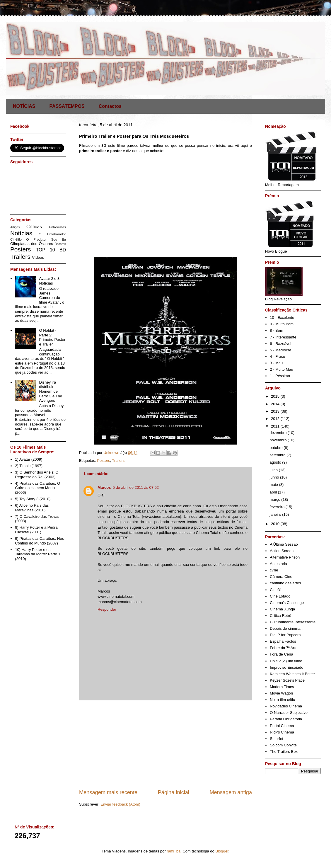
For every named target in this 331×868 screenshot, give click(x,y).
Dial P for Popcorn (285, 635)
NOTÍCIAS (24, 106)
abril (274, 492)
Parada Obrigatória (286, 719)
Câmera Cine (281, 577)
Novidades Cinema (286, 706)
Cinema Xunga (282, 609)
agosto (276, 462)
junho (275, 477)
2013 (276, 411)
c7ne (274, 570)
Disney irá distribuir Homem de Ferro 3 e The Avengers (51, 391)
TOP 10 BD (51, 250)
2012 (276, 419)
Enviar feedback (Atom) (120, 804)
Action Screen (282, 551)
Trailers (118, 461)
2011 (276, 426)
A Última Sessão (284, 544)
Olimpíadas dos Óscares (32, 244)
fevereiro (278, 507)
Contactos (110, 106)
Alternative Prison (285, 557)
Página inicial (174, 792)
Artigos (15, 227)
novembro (279, 440)
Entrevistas (57, 227)
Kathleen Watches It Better (292, 674)
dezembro (279, 433)
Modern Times (282, 687)
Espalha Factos (283, 641)
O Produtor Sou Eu (46, 239)
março (276, 499)
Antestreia (278, 564)
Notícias (21, 233)
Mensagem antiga (231, 792)
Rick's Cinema (282, 732)
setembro (278, 455)
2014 (276, 404)
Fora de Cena (281, 654)
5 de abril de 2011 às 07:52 (136, 487)
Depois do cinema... (287, 628)
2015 (276, 396)
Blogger (222, 851)
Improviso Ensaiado (286, 667)
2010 (276, 524)
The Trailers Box (284, 752)
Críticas (34, 227)
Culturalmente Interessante (293, 622)
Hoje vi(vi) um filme (286, 661)
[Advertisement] (165, 745)
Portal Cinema (282, 726)
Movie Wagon (281, 693)
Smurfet (277, 739)
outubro (277, 448)
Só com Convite (283, 745)
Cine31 (276, 590)
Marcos (104, 487)
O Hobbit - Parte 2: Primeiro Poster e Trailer (52, 337)
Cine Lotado (280, 596)
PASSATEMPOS (67, 106)
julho (274, 470)
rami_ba (174, 851)
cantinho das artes (285, 583)
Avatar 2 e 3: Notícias (50, 281)
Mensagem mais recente (108, 792)
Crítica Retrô (280, 616)
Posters (103, 461)
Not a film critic (282, 700)
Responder (107, 609)
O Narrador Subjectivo (289, 713)
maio (274, 485)
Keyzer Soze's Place (287, 680)
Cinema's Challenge (287, 603)
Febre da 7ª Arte (284, 648)
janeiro (276, 514)
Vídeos (38, 257)
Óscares (60, 244)
